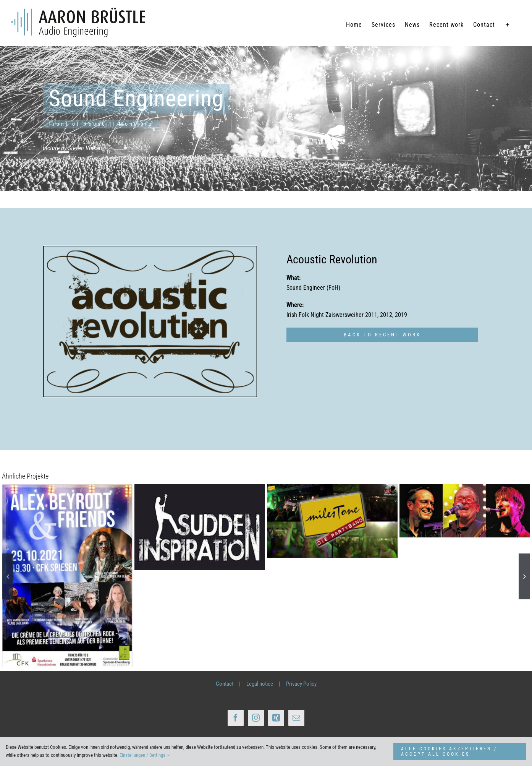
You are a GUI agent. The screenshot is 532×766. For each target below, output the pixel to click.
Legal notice (260, 684)
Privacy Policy (301, 684)
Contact (225, 684)
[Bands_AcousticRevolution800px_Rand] (150, 321)
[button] (8, 576)
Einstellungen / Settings (145, 755)
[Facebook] (236, 717)
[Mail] (296, 717)
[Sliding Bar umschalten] (508, 25)
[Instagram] (256, 717)
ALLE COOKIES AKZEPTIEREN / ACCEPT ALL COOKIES (449, 751)
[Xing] (276, 717)
